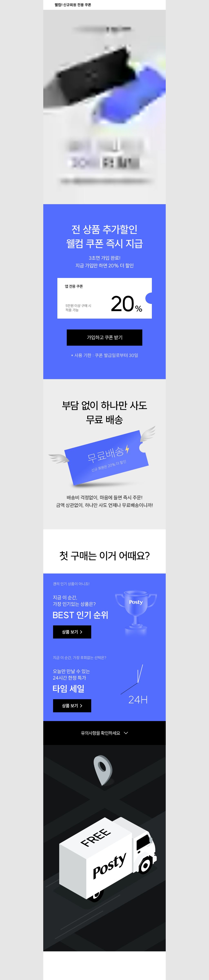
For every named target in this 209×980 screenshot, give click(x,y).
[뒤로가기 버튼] (49, 5)
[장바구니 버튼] (160, 5)
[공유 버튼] (151, 5)
